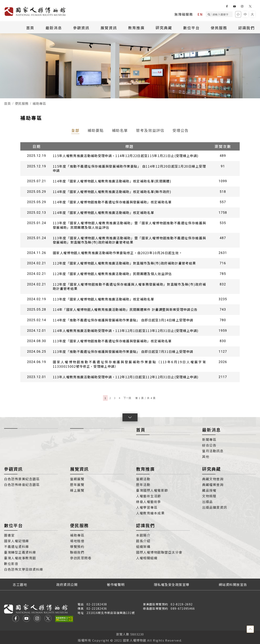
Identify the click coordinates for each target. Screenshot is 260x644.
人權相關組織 (147, 558)
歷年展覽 (77, 485)
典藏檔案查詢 (213, 485)
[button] (130, 417)
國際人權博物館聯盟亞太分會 (159, 552)
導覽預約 (77, 546)
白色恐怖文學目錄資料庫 (24, 569)
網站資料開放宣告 (233, 584)
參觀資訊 (81, 28)
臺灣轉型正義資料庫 (20, 552)
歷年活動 (143, 485)
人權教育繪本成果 (150, 513)
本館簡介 (143, 535)
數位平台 (191, 28)
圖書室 (9, 535)
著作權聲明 (116, 584)
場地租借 (77, 541)
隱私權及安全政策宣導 (172, 584)
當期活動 (143, 479)
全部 (75, 130)
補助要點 (96, 130)
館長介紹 (143, 541)
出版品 (207, 502)
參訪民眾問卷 (81, 558)
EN (200, 14)
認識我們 (246, 28)
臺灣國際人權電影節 (152, 490)
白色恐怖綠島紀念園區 (22, 485)
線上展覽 (77, 490)
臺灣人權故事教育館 (20, 558)
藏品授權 (209, 490)
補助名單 (120, 130)
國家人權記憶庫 (17, 541)
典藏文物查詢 (213, 479)
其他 (206, 456)
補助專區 (77, 535)
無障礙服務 (184, 14)
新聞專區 (209, 439)
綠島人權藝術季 (149, 502)
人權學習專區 (147, 507)
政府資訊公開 (67, 584)
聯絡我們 (77, 552)
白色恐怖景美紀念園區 (22, 479)
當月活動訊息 (213, 451)
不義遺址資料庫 (17, 546)
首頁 (30, 28)
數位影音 (11, 564)
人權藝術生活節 (149, 496)
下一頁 (127, 398)
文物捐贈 (209, 496)
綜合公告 (209, 445)
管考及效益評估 (150, 130)
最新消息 (54, 28)
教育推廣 (136, 28)
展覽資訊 (109, 28)
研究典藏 (164, 28)
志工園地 (20, 584)
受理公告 (181, 130)
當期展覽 (77, 479)
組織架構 (143, 546)
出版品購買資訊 (215, 507)
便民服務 (219, 28)
